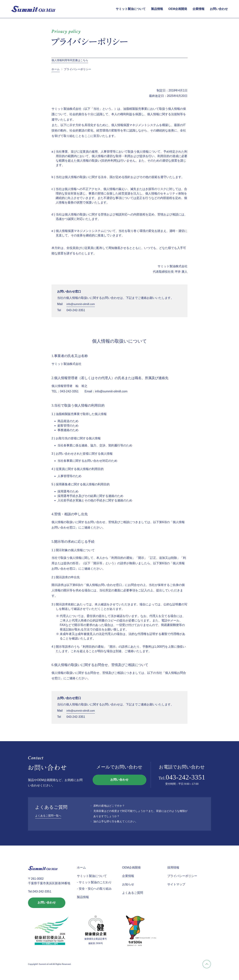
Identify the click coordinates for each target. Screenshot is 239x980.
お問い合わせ (219, 9)
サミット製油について (131, 9)
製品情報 (157, 9)
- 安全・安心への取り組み (94, 889)
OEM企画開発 (178, 9)
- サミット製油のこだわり (94, 882)
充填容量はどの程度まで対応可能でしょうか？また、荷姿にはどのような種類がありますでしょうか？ (140, 814)
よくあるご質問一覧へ (48, 816)
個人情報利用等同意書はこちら (70, 60)
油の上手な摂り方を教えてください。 (116, 821)
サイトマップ (176, 884)
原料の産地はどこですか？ (109, 806)
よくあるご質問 (133, 893)
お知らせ (128, 884)
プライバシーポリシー (182, 876)
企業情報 (198, 9)
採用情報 (173, 868)
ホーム (56, 69)
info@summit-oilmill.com (81, 304)
